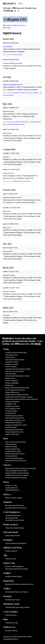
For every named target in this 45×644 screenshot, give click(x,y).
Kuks (6, 619)
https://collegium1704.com (16, 25)
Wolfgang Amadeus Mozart (16, 124)
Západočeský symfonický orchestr (17, 607)
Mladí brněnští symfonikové (15, 454)
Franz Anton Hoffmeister (21, 122)
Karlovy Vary (9, 563)
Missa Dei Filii (8, 251)
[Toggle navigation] (40, 4)
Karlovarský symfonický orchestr (17, 569)
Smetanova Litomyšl (12, 600)
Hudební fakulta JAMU (13, 451)
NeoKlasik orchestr (12, 362)
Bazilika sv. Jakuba (12, 364)
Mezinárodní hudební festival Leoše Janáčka (21, 468)
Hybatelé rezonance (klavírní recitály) (18, 369)
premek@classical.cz (11, 639)
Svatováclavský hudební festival (16, 471)
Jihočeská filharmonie (13, 515)
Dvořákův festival (11, 631)
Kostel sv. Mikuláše (12, 383)
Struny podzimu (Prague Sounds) (17, 395)
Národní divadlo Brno (13, 449)
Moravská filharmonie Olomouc (16, 508)
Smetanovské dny (11, 488)
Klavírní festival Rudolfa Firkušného (17, 388)
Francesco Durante (32, 93)
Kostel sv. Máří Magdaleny (14, 566)
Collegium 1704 (11, 404)
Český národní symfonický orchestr (17, 376)
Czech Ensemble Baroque (14, 458)
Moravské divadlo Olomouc (15, 505)
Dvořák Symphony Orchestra (15, 390)
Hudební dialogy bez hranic (12, 198)
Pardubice (8, 540)
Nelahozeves (9, 627)
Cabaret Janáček (11, 447)
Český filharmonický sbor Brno (16, 461)
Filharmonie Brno (11, 444)
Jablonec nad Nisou (13, 548)
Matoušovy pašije (9, 275)
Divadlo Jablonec (11, 551)
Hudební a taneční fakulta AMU (16, 353)
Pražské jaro (9, 385)
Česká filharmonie (11, 355)
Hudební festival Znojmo (14, 576)
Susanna (6, 157)
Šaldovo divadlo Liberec (14, 498)
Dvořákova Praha (11, 411)
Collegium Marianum (12, 402)
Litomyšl (7, 596)
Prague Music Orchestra (13, 423)
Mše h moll (7, 211)
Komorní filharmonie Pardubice (16, 543)
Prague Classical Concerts (14, 432)
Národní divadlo (11, 374)
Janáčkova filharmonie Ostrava (16, 478)
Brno (6, 439)
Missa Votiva (7, 133)
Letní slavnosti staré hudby (15, 371)
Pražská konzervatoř (12, 406)
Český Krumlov (11, 612)
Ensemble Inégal (11, 427)
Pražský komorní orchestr (14, 416)
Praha (9, 28)
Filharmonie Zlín (11, 559)
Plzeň (6, 482)
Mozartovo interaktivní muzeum (16, 425)
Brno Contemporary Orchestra (16, 442)
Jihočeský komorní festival (15, 520)
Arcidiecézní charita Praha (14, 430)
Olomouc (8, 502)
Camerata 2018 (10, 413)
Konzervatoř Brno (11, 456)
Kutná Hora (9, 581)
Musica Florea (10, 378)
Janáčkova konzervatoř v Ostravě (17, 475)
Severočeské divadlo (13, 536)
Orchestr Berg (10, 357)
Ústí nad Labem (11, 532)
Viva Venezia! (7, 47)
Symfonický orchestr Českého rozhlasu (19, 397)
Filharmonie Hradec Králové (15, 528)
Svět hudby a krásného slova (15, 420)
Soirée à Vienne (8, 173)
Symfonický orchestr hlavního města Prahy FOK (21, 399)
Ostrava (7, 465)
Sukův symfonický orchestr (15, 418)
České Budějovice (12, 512)
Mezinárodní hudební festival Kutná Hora (19, 584)
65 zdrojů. (36, 344)
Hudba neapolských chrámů (13, 85)
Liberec (7, 494)
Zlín (5, 555)
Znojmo (7, 573)
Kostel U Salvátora (12, 381)
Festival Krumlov (11, 615)
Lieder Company (11, 367)
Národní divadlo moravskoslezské (17, 473)
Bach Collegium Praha (13, 409)
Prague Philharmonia (12, 392)
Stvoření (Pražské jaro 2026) (12, 63)
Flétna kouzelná (8, 111)
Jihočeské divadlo (12, 518)
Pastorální (6, 315)
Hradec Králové (11, 525)
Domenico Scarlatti (19, 93)
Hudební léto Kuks (12, 623)
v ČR (20, 4)
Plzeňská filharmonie (12, 490)
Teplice (7, 589)
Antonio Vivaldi (17, 55)
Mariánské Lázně (11, 604)
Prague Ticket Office (12, 434)
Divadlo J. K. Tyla (11, 485)
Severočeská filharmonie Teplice (16, 592)
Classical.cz (8, 338)
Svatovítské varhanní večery (15, 360)
